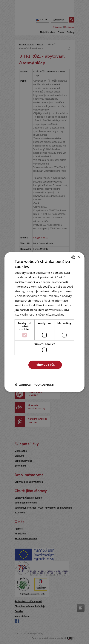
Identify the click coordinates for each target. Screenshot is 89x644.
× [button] (78, 257)
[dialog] (44, 322)
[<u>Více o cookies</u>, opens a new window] (55, 314)
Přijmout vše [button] (45, 365)
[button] (35, 385)
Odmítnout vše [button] (45, 375)
